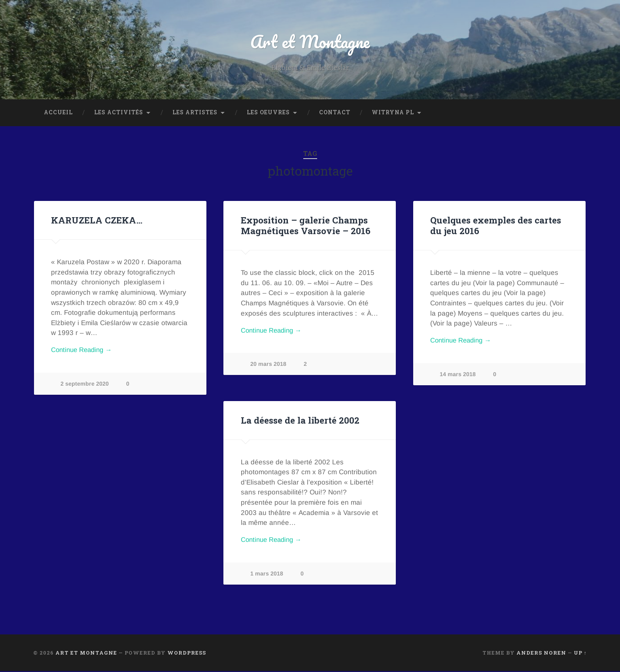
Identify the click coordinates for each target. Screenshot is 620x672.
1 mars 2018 (267, 575)
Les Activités (119, 113)
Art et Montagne (310, 42)
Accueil (58, 113)
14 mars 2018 (458, 375)
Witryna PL (393, 113)
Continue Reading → (83, 351)
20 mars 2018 (268, 365)
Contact (335, 113)
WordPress (187, 653)
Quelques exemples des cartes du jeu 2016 (495, 226)
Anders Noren (541, 653)
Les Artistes (195, 113)
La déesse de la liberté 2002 (300, 421)
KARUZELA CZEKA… (96, 221)
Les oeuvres (268, 113)
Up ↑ (580, 653)
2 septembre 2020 (85, 385)
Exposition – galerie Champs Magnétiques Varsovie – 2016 (306, 226)
